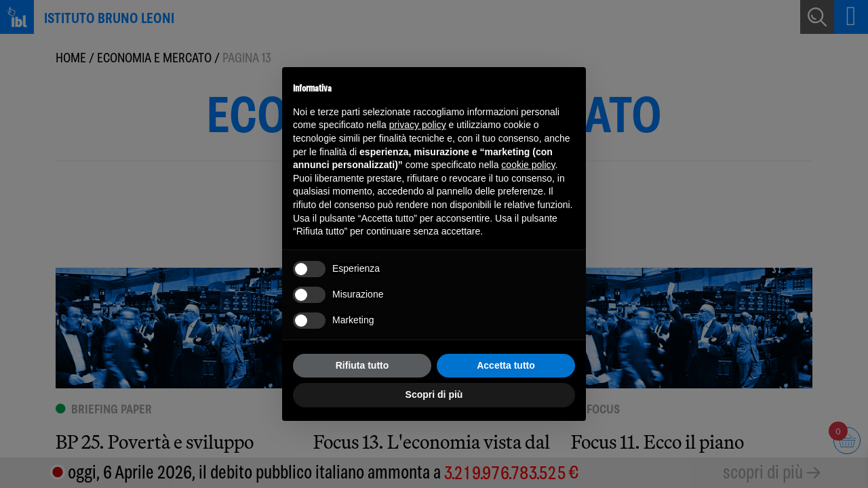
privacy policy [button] (418, 125)
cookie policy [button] (528, 165)
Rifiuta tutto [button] (362, 365)
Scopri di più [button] (434, 394)
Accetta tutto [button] (506, 365)
